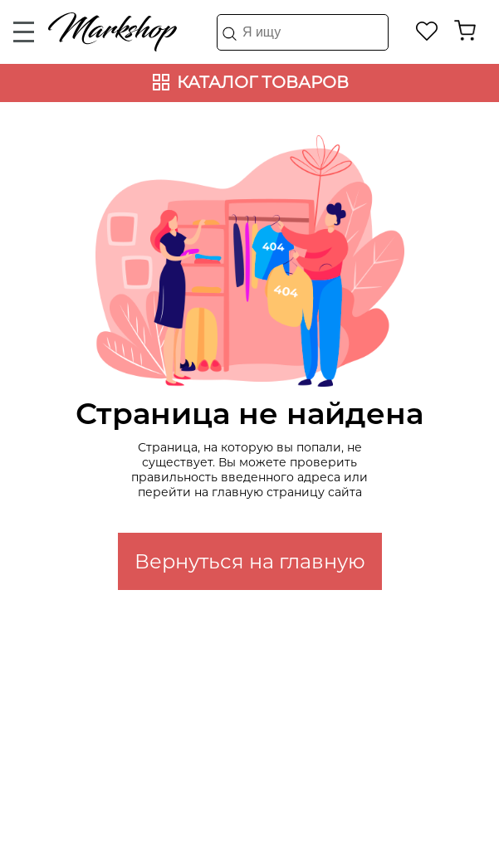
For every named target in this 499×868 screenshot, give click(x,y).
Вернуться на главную (250, 561)
